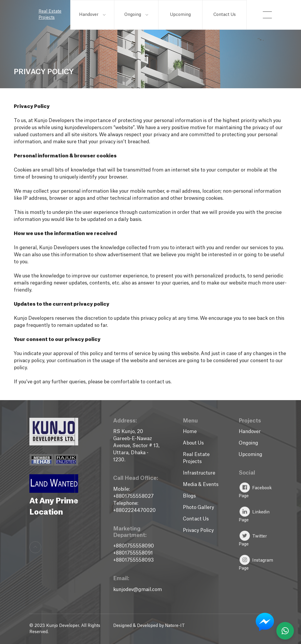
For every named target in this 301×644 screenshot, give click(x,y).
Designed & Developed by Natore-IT (149, 626)
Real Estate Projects (50, 15)
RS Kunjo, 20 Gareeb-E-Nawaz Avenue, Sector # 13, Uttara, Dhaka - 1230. (136, 446)
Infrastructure (199, 473)
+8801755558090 (134, 546)
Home (190, 432)
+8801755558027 (133, 496)
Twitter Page (253, 539)
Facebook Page (255, 490)
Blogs (189, 496)
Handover (92, 15)
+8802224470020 (134, 510)
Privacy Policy (198, 530)
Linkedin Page (254, 514)
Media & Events (201, 485)
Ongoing (136, 15)
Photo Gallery (198, 507)
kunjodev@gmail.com (138, 590)
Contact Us (225, 15)
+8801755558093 (133, 560)
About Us (193, 443)
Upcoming (180, 15)
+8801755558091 (133, 553)
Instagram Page (256, 563)
